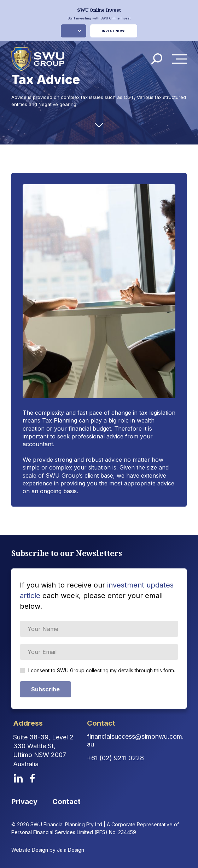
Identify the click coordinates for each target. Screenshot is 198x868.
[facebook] (33, 778)
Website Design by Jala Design (48, 850)
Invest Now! (114, 31)
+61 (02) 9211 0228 (115, 758)
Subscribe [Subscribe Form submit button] (45, 689)
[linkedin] (18, 778)
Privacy (24, 802)
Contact (66, 802)
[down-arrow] (99, 125)
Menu (181, 59)
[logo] (38, 59)
